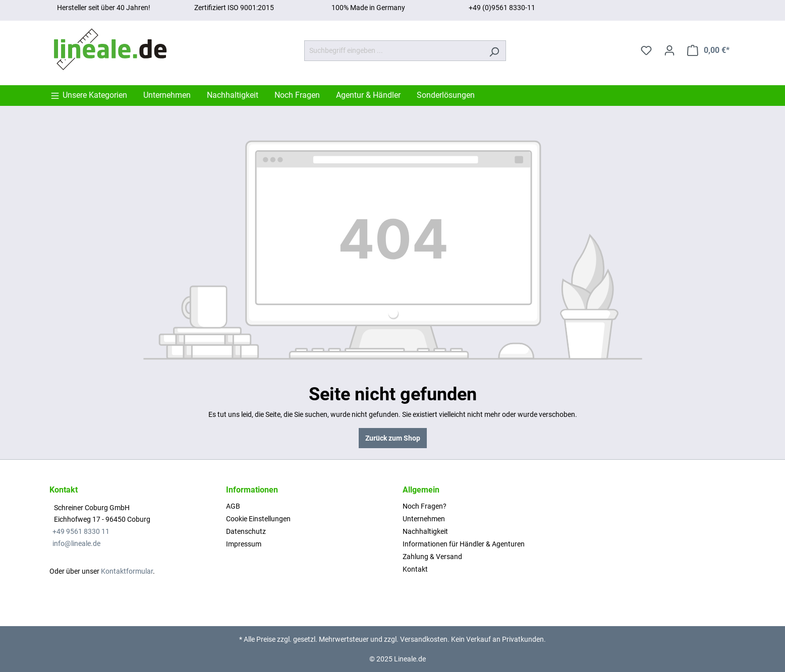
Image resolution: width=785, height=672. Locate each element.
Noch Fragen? (425, 506)
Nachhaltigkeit (425, 531)
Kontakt (415, 569)
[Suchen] (494, 51)
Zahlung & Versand (432, 557)
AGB (233, 506)
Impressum (244, 544)
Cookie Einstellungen (258, 519)
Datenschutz (246, 531)
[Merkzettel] (646, 50)
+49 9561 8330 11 (81, 531)
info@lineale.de (76, 543)
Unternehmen (424, 519)
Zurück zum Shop (393, 438)
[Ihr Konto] (669, 50)
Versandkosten (424, 639)
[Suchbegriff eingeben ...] (394, 51)
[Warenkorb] (708, 50)
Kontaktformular (127, 571)
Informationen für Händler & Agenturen (464, 544)
